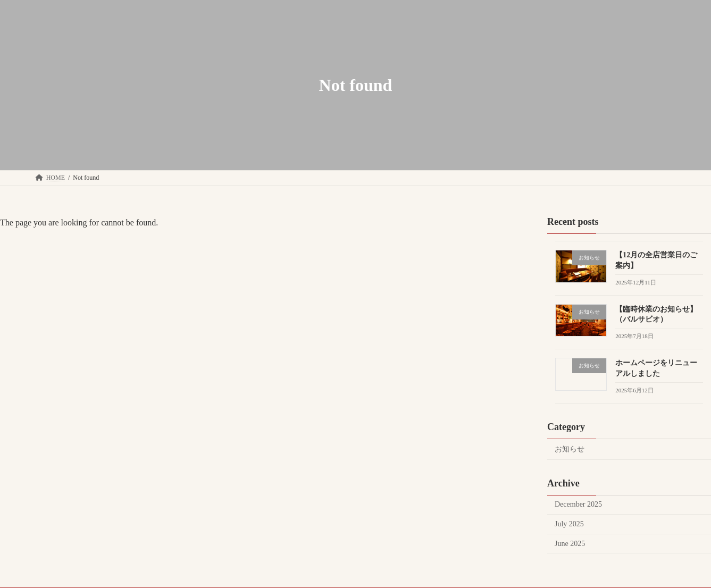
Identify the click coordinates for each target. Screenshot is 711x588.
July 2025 (569, 524)
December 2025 (578, 504)
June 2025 (570, 544)
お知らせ (570, 449)
